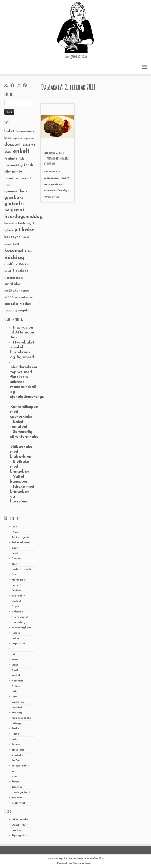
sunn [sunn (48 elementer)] (25, 291)
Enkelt (16, 564)
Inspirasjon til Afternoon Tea (22, 332)
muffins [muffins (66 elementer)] (11, 264)
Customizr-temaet (83, 863)
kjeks (15, 665)
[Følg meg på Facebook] (14, 86)
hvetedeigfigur (21, 628)
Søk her (16, 830)
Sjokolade (18, 750)
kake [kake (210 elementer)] (28, 230)
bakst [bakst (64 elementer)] (9, 131)
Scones (16, 745)
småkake (17, 755)
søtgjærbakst (20, 766)
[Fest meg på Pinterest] (26, 86)
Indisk (15, 638)
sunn (15, 776)
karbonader (50, 191)
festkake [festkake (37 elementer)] (11, 159)
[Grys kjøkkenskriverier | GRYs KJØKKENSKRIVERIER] (75, 27)
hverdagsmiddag (53, 184)
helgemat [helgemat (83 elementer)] (14, 210)
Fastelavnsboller (22, 569)
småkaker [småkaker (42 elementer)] (12, 291)
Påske (15, 729)
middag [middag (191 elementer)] (14, 258)
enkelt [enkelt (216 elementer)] (21, 151)
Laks (15, 691)
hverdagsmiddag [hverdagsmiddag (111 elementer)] (23, 217)
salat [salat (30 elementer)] (8, 271)
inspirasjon (19, 644)
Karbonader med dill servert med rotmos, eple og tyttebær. (56, 158)
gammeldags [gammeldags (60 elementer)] (16, 191)
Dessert (17, 559)
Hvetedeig (18, 622)
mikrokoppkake (21, 718)
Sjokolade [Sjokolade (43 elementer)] (21, 271)
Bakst (15, 548)
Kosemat (17, 681)
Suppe (16, 782)
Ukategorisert (21, 792)
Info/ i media (20, 820)
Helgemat (18, 612)
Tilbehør (17, 787)
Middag (17, 713)
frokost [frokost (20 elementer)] (8, 185)
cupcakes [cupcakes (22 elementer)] (29, 138)
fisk (14, 575)
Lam (14, 697)
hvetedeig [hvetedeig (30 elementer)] (25, 223)
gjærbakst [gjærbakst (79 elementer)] (15, 198)
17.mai (15, 532)
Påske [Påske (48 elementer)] (24, 265)
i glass (16, 633)
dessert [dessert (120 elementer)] (13, 145)
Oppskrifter (19, 825)
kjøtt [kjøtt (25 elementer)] (16, 244)
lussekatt (17, 707)
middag (64, 191)
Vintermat (18, 803)
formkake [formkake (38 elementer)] (12, 178)
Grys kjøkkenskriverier (71, 859)
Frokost (16, 591)
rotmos (48, 197)
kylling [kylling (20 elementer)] (29, 251)
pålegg (16, 723)
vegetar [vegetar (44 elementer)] (24, 311)
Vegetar (17, 798)
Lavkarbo (18, 702)
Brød (15, 553)
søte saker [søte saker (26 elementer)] (21, 297)
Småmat (17, 760)
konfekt (17, 675)
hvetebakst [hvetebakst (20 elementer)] (11, 224)
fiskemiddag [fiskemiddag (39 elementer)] (13, 165)
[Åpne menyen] (145, 67)
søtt (14, 771)
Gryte (15, 606)
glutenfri (17, 601)
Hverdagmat (20, 617)
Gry (57, 197)
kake (15, 660)
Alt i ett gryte (21, 537)
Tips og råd (19, 836)
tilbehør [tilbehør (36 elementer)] (25, 304)
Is (13, 649)
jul (13, 654)
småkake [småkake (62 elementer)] (12, 284)
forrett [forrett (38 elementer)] (26, 178)
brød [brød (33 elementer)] (8, 138)
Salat (15, 739)
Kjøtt (15, 670)
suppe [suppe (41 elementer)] (9, 297)
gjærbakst (18, 596)
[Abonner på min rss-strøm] (7, 86)
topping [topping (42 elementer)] (11, 311)
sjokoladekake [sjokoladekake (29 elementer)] (14, 278)
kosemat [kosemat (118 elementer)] (14, 251)
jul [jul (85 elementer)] (17, 230)
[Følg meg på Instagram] (20, 86)
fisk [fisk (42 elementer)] (21, 159)
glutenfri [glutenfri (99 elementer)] (14, 204)
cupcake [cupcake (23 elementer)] (17, 138)
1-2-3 (14, 527)
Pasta (15, 734)
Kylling (16, 686)
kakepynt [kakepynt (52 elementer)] (12, 237)
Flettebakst (19, 580)
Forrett (16, 585)
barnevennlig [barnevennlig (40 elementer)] (25, 132)
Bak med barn (21, 543)
